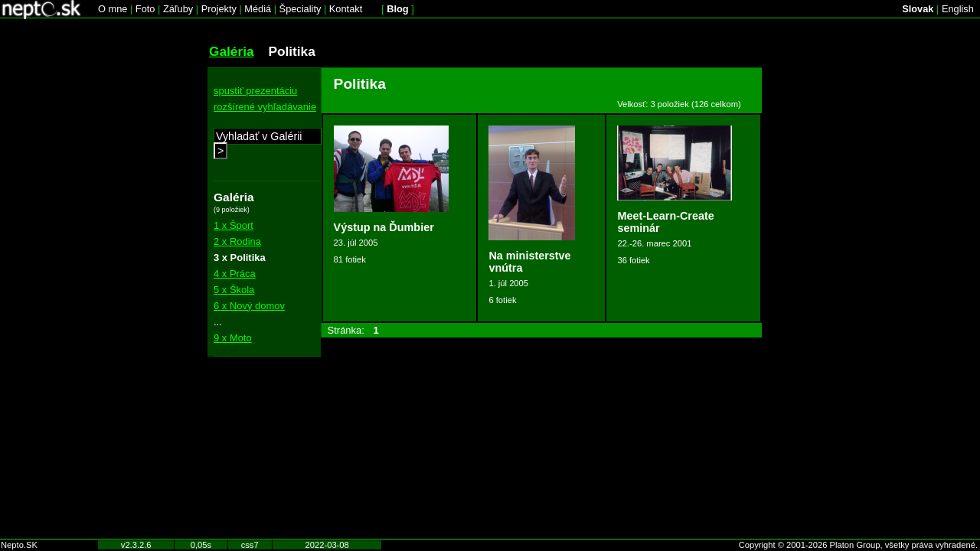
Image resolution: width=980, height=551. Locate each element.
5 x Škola (234, 290)
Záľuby (178, 9)
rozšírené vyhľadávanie (265, 107)
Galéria (232, 51)
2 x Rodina (237, 241)
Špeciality (301, 9)
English (958, 9)
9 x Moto (233, 338)
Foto (145, 9)
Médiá (258, 9)
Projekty (219, 9)
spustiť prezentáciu (255, 91)
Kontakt (346, 9)
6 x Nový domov (249, 306)
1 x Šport (234, 225)
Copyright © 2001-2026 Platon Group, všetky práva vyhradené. (858, 545)
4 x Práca (235, 274)
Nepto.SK (19, 545)
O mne (113, 9)
